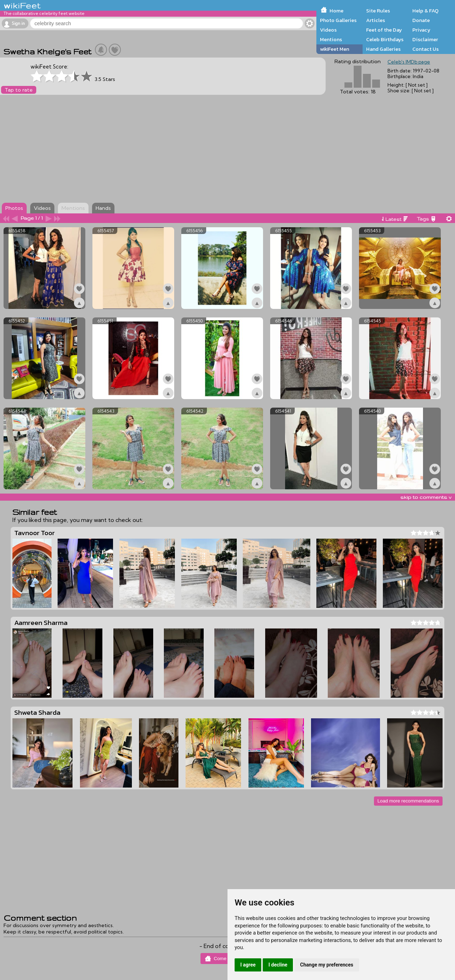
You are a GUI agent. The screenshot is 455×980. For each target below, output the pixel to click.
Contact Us (425, 49)
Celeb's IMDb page (409, 62)
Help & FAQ (425, 11)
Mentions (331, 39)
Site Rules (378, 11)
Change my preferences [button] (326, 965)
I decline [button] (278, 965)
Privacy (421, 30)
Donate (421, 20)
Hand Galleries (383, 49)
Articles (376, 20)
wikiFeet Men (334, 49)
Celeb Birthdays (385, 39)
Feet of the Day (384, 30)
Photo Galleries (338, 20)
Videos (328, 30)
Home (336, 11)
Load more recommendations (408, 801)
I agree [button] (248, 965)
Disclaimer (425, 39)
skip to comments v (426, 497)
